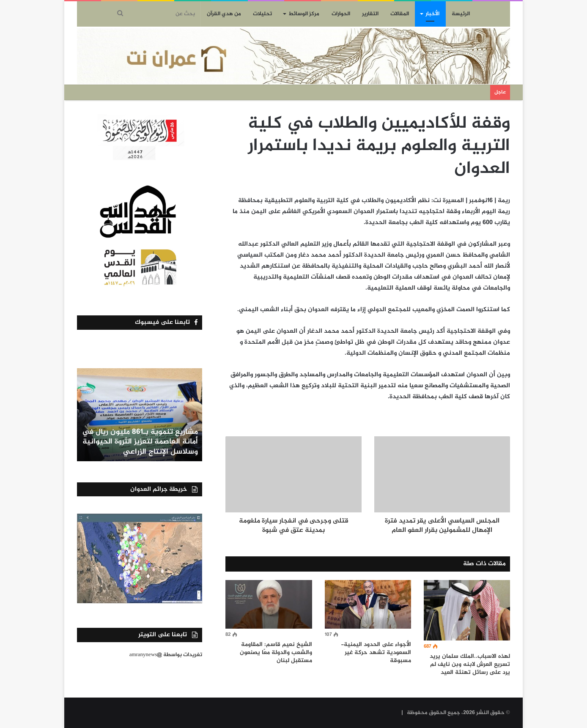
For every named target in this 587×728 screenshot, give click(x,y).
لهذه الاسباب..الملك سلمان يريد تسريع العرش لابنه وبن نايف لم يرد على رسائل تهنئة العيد (470, 664)
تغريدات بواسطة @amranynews (166, 655)
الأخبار (432, 14)
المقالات (400, 14)
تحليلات (262, 14)
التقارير (370, 14)
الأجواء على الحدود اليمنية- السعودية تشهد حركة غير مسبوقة (376, 653)
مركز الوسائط (304, 14)
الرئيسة (461, 14)
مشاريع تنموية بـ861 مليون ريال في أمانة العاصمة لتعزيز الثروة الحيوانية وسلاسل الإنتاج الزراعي (140, 442)
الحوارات (341, 14)
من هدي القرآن (224, 14)
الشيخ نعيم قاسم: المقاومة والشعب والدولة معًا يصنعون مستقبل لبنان (276, 653)
